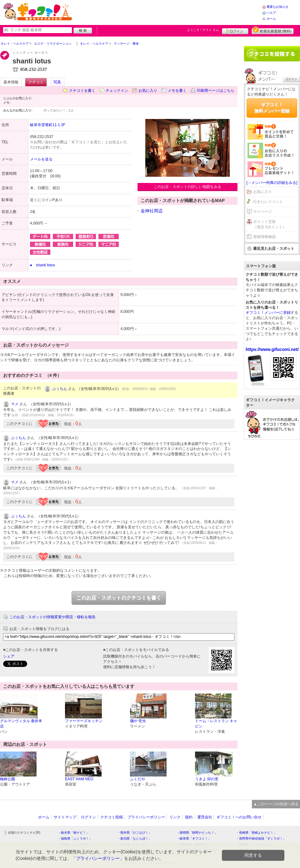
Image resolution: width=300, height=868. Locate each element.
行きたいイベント (268, 202)
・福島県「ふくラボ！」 (75, 838)
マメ (15, 404)
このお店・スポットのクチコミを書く (119, 598)
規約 (189, 817)
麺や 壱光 (138, 721)
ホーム (271, 19)
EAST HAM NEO (79, 779)
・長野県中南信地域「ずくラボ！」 (261, 838)
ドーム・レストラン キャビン (216, 724)
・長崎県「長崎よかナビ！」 (256, 833)
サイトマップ (65, 817)
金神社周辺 (152, 211)
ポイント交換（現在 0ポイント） (270, 224)
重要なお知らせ (277, 7)
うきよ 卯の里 (207, 779)
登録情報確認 (264, 237)
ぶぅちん (60, 389)
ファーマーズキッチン (84, 721)
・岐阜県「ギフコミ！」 (194, 838)
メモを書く (177, 91)
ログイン (235, 30)
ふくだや (137, 779)
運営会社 (205, 817)
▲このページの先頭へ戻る (276, 804)
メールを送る (41, 159)
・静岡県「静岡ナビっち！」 (197, 833)
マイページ (262, 212)
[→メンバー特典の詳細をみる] (272, 183)
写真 (57, 82)
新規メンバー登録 (273, 30)
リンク (175, 817)
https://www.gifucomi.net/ (272, 349)
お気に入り (148, 91)
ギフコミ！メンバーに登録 (268, 313)
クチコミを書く (82, 91)
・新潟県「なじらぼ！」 (134, 838)
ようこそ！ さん (203, 30)
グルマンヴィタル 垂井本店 (21, 724)
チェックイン (117, 91)
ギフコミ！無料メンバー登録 (272, 108)
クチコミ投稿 (112, 817)
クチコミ (36, 82)
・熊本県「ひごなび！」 (134, 833)
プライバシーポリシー (146, 817)
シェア (9, 656)
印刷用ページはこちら (216, 91)
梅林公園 (7, 779)
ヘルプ (271, 13)
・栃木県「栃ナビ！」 (73, 833)
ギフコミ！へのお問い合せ (239, 817)
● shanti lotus (42, 265)
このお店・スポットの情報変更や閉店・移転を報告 (52, 617)
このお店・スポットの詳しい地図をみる (187, 187)
